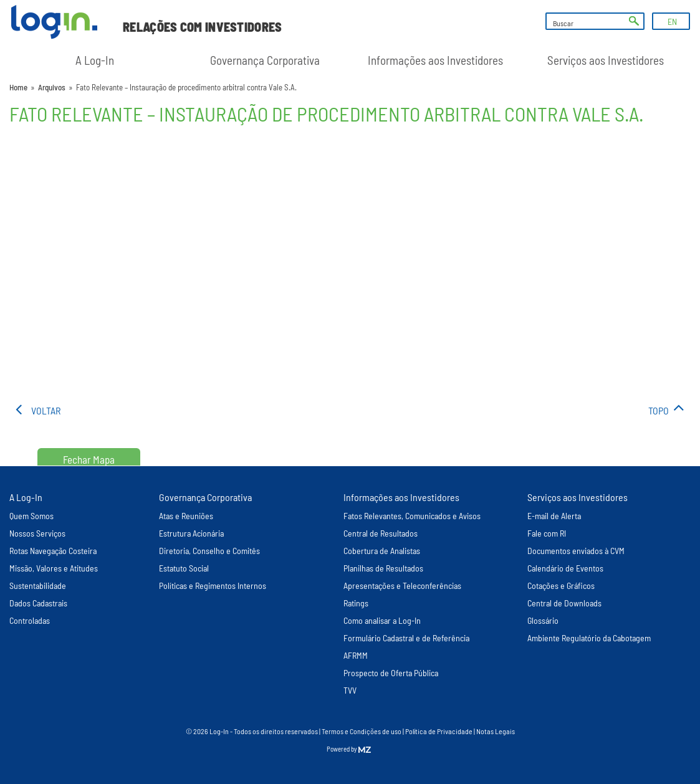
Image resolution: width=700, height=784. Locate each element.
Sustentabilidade (38, 586)
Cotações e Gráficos (561, 586)
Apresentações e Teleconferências (402, 586)
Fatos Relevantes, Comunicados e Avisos (412, 516)
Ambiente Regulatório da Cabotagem (589, 638)
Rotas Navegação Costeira (53, 551)
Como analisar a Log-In (382, 620)
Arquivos (52, 87)
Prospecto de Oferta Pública (391, 673)
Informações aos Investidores (435, 60)
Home (18, 87)
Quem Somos (31, 516)
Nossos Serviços (37, 533)
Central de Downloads (564, 603)
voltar (46, 410)
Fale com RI (547, 533)
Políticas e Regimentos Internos (213, 586)
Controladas (30, 620)
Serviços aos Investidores (606, 60)
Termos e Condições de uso (362, 731)
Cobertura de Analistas (382, 551)
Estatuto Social (184, 568)
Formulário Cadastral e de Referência (406, 638)
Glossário (543, 620)
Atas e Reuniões (186, 516)
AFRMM (356, 655)
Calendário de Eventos (565, 568)
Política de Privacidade (439, 731)
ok (634, 21)
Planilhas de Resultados (383, 568)
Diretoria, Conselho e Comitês (209, 551)
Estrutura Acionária (191, 533)
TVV (350, 690)
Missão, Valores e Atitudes (54, 568)
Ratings (356, 603)
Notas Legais (496, 731)
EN (672, 22)
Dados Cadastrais (38, 603)
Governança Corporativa (265, 60)
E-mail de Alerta (554, 516)
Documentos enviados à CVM (576, 551)
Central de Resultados (381, 533)
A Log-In (95, 60)
